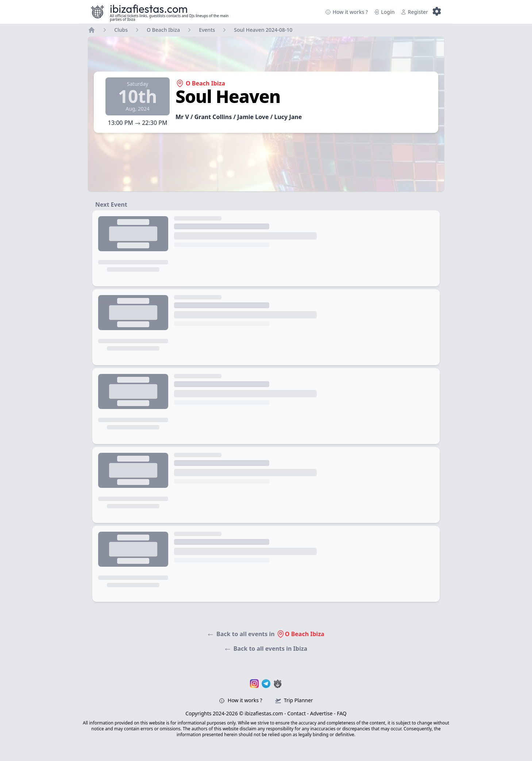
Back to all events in (266, 634)
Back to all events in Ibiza (266, 649)
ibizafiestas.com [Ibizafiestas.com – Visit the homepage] (149, 9)
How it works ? (346, 12)
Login (384, 12)
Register (414, 12)
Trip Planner (294, 700)
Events (207, 30)
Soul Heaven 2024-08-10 (263, 30)
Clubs (121, 30)
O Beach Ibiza (163, 30)
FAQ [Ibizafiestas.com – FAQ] (342, 713)
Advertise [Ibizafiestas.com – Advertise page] (321, 713)
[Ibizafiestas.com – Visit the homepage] (97, 12)
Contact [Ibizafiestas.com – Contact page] (296, 713)
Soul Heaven (228, 96)
